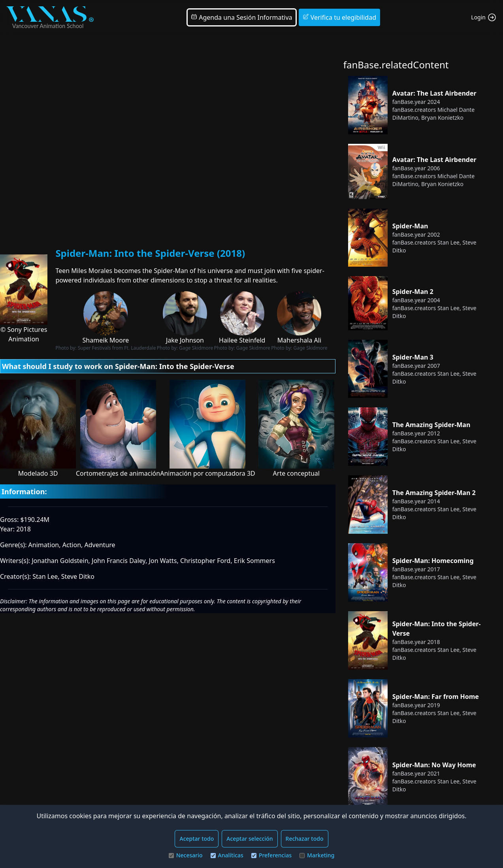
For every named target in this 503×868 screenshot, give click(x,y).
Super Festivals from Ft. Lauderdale (117, 348)
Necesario (186, 855)
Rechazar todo (305, 839)
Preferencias (271, 855)
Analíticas (227, 855)
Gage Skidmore (196, 348)
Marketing (317, 855)
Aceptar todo (197, 839)
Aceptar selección (250, 839)
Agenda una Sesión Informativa (241, 17)
